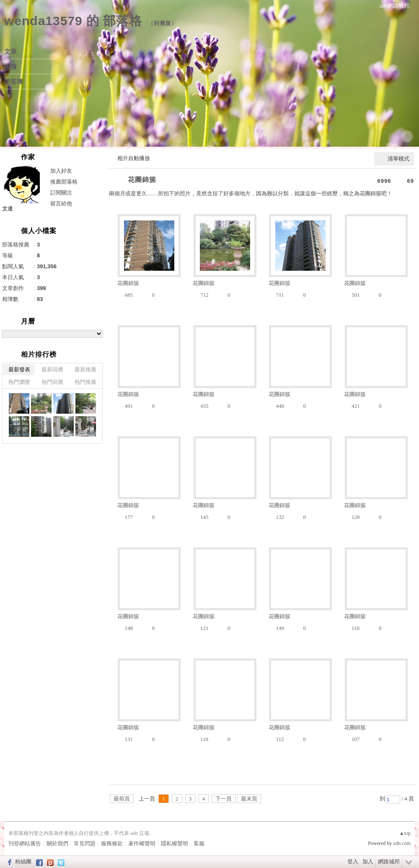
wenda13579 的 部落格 (73, 21)
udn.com (402, 843)
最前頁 (122, 799)
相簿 (10, 67)
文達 (8, 209)
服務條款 (112, 843)
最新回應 (52, 369)
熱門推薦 (85, 382)
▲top (405, 833)
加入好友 (61, 171)
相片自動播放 (134, 158)
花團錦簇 (142, 180)
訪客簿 (14, 82)
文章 (10, 52)
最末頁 (249, 799)
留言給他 (61, 203)
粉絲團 (23, 862)
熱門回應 (52, 382)
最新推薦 (85, 369)
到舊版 (163, 23)
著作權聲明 (142, 843)
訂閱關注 (61, 193)
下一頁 (224, 799)
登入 (353, 862)
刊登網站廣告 (25, 843)
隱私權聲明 (175, 843)
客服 (199, 843)
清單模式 (398, 159)
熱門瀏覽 (19, 382)
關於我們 (57, 843)
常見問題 (85, 843)
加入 (368, 862)
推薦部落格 (64, 182)
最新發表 (19, 369)
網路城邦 (389, 862)
